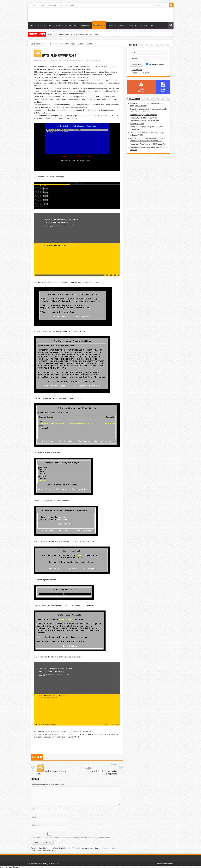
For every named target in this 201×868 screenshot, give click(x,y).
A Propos (70, 5)
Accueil (32, 5)
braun (44, 60)
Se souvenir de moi (155, 64)
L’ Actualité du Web (146, 25)
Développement (38, 25)
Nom (34, 809)
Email (34, 817)
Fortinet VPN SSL (137, 124)
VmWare (79, 60)
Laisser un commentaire (92, 60)
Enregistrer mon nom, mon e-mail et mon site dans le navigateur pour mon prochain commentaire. (71, 838)
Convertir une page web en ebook (144, 115)
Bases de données (116, 25)
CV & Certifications (55, 5)
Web (50, 25)
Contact (41, 5)
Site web (35, 825)
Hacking (132, 25)
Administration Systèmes (67, 25)
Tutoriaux (54, 44)
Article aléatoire (171, 25)
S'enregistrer (137, 70)
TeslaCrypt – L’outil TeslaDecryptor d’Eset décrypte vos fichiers (73, 34)
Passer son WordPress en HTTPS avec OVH (148, 144)
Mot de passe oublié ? (140, 73)
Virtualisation (99, 25)
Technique (85, 25)
